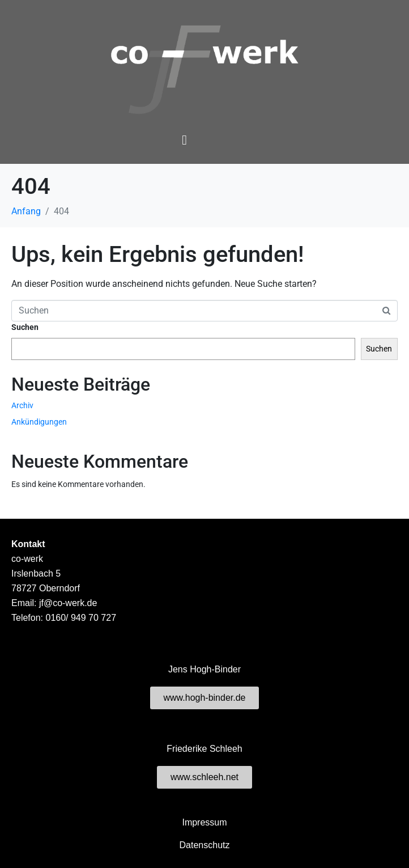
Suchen (25, 327)
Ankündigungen (39, 422)
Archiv (22, 405)
